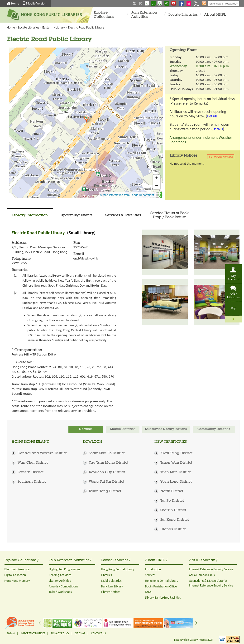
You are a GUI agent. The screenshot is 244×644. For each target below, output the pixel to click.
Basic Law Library (112, 586)
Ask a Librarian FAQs (202, 575)
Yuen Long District (176, 482)
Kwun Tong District (105, 491)
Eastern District (31, 472)
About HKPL (215, 15)
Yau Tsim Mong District (109, 463)
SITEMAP (80, 633)
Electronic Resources (18, 569)
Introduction (153, 569)
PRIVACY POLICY (60, 633)
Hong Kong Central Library (118, 569)
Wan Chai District (33, 463)
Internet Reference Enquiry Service (211, 569)
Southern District (32, 482)
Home (15, 3)
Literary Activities (60, 581)
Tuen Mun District (176, 472)
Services (150, 575)
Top (233, 308)
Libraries (107, 575)
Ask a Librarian (234, 296)
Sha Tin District (173, 510)
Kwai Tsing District (176, 453)
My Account (233, 278)
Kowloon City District (107, 472)
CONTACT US (98, 633)
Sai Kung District (175, 520)
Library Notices (111, 592)
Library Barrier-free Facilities (163, 598)
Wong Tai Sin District (107, 482)
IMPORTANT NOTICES (33, 633)
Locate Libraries (183, 15)
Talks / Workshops (60, 592)
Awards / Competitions (63, 586)
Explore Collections (104, 15)
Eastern (47, 27)
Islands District (173, 529)
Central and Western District (42, 453)
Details (212, 116)
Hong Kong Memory (17, 581)
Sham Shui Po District (107, 453)
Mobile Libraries (111, 581)
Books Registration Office (161, 586)
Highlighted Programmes (65, 569)
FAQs (148, 592)
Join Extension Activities (144, 15)
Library (60, 27)
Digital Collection (15, 575)
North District (172, 491)
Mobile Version (36, 3)
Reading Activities (60, 575)
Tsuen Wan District (176, 463)
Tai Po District (172, 501)
